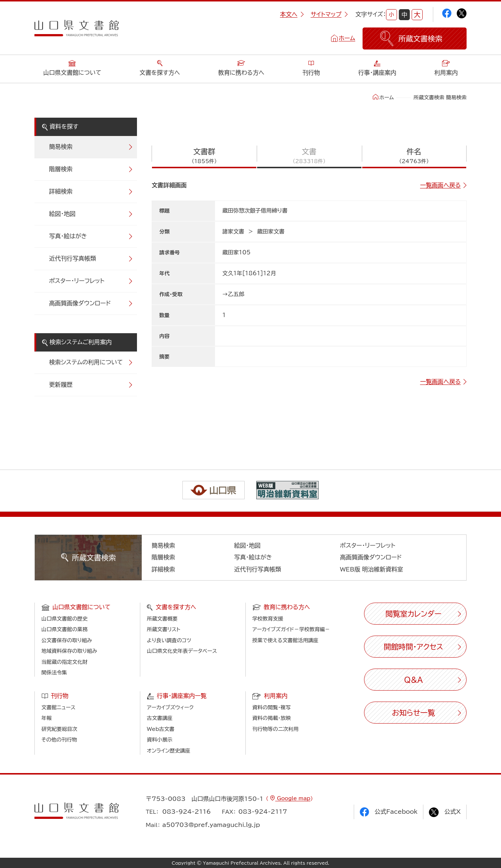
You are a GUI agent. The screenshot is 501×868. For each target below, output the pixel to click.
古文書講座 (160, 718)
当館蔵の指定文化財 (64, 662)
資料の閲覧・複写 (272, 707)
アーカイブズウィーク (170, 707)
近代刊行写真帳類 (73, 258)
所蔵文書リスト (164, 629)
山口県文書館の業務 (64, 629)
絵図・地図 (62, 214)
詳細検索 (61, 191)
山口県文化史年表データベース (182, 651)
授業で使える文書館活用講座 (285, 640)
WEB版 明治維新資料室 (372, 569)
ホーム (347, 38)
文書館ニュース (58, 707)
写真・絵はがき (68, 236)
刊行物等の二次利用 (275, 729)
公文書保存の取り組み (67, 640)
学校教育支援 (268, 619)
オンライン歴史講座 (168, 751)
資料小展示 (160, 740)
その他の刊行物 (59, 740)
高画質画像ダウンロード (80, 303)
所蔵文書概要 (162, 619)
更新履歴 (61, 385)
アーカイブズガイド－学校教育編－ (291, 629)
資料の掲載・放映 (272, 718)
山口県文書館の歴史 (64, 619)
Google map (293, 798)
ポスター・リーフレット (77, 281)
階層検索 (61, 169)
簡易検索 (61, 147)
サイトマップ (329, 14)
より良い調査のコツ (169, 640)
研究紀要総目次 (59, 729)
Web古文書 (161, 729)
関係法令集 (54, 673)
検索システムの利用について (86, 362)
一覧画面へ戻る (440, 185)
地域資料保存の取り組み (69, 651)
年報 (47, 718)
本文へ (292, 14)
